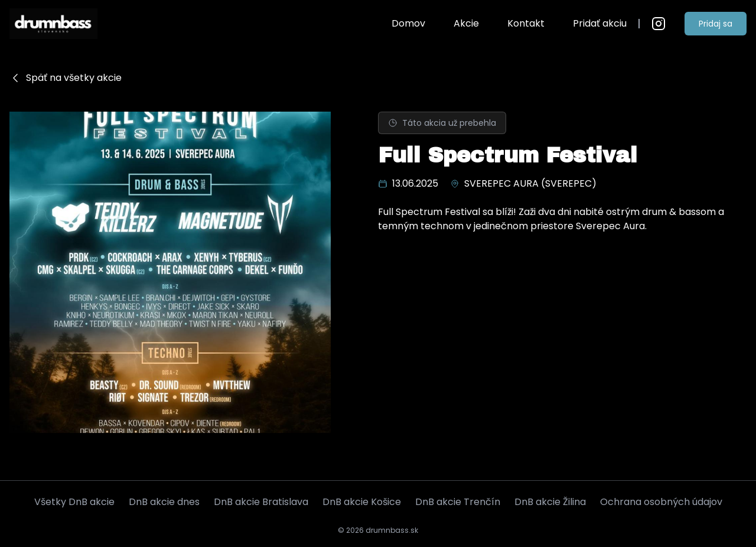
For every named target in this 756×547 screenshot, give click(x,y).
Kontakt (526, 23)
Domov (408, 23)
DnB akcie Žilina (550, 502)
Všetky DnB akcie (74, 502)
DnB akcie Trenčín (458, 502)
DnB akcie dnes (164, 502)
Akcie (466, 23)
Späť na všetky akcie (66, 78)
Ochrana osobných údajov (661, 502)
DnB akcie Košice (362, 502)
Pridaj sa (716, 24)
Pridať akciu (600, 23)
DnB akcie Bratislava (261, 502)
